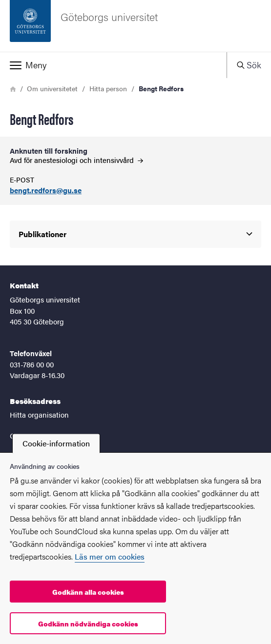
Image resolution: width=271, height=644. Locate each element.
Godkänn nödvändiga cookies (88, 624)
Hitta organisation (39, 414)
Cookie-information (56, 443)
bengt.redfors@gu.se (46, 191)
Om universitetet (52, 88)
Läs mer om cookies (110, 556)
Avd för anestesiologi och (76, 160)
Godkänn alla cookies (88, 592)
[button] (113, 65)
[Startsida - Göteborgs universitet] (135, 26)
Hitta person (108, 88)
